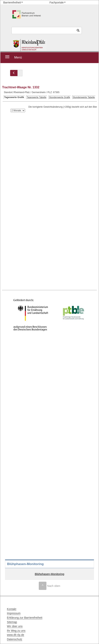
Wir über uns (15, 626)
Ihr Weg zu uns (16, 631)
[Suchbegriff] (43, 30)
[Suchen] (78, 30)
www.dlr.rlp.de (16, 635)
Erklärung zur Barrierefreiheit (25, 618)
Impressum (14, 613)
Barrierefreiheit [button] (12, 2)
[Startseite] (29, 45)
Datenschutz (15, 639)
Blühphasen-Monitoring (49, 574)
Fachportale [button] (57, 2)
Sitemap (12, 622)
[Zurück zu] (14, 73)
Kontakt (12, 609)
